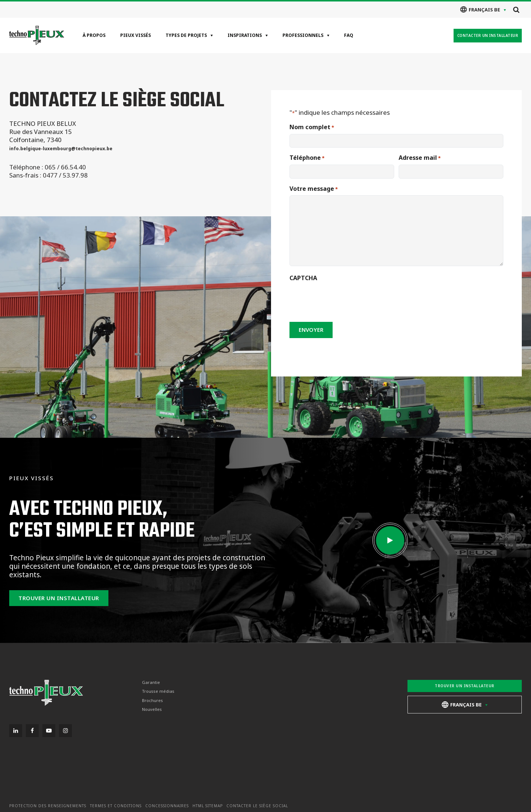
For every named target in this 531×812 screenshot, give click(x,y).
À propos (94, 35)
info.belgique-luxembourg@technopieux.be (61, 149)
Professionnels (303, 35)
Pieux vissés (136, 35)
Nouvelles (152, 709)
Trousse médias (158, 691)
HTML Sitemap (208, 806)
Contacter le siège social (257, 806)
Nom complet (312, 127)
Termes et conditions (116, 806)
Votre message (314, 189)
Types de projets (186, 35)
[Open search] (516, 10)
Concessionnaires (167, 806)
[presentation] (346, 299)
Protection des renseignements (48, 806)
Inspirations (245, 35)
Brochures (152, 701)
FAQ (349, 35)
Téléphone (307, 158)
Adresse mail (420, 158)
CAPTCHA (303, 278)
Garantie (151, 682)
